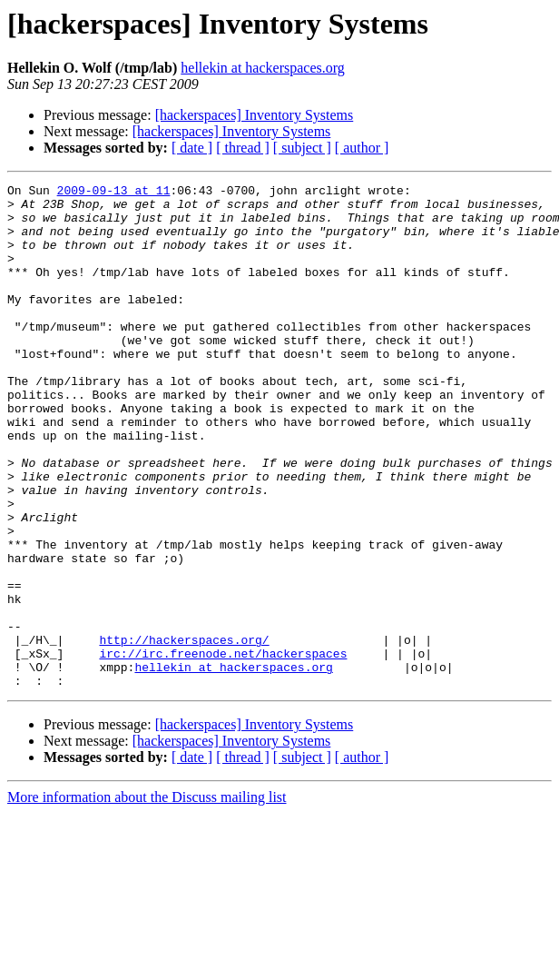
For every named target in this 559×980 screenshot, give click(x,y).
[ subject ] (302, 148)
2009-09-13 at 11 (114, 193)
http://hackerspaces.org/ (184, 732)
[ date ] (192, 148)
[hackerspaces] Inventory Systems (255, 115)
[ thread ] (243, 148)
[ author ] (362, 148)
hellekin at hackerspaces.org (263, 68)
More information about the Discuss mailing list (147, 898)
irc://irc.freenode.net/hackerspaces (223, 748)
